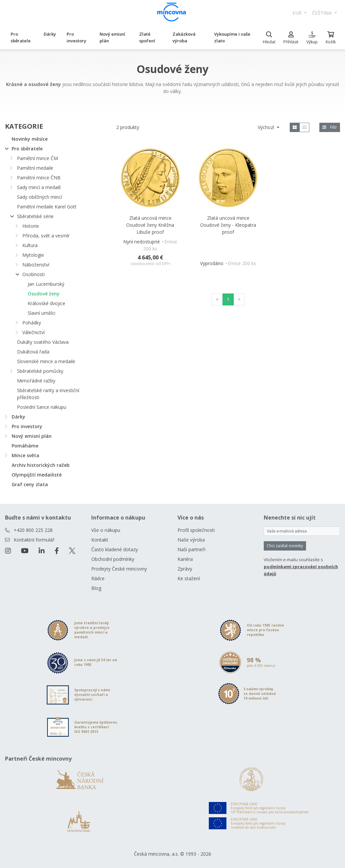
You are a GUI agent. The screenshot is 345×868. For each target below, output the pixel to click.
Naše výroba (191, 540)
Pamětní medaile (35, 168)
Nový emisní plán (112, 37)
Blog (96, 588)
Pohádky (32, 323)
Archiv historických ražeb (41, 465)
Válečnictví (33, 332)
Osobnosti (33, 274)
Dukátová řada (33, 352)
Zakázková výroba (184, 37)
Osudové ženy (44, 294)
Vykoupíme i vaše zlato (232, 37)
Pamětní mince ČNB (39, 178)
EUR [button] (298, 13)
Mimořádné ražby (36, 381)
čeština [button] (323, 13)
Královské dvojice (46, 303)
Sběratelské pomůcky (40, 371)
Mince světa (25, 455)
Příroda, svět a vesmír (46, 236)
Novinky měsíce (30, 139)
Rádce (98, 578)
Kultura (30, 245)
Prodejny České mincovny (119, 569)
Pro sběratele (21, 37)
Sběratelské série (35, 216)
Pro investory (76, 37)
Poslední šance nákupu (42, 407)
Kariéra (185, 559)
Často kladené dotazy (115, 549)
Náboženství (36, 265)
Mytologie (33, 255)
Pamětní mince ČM (37, 158)
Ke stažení (189, 578)
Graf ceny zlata (30, 484)
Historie (31, 226)
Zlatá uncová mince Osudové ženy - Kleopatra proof (228, 225)
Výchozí (267, 127)
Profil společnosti (196, 530)
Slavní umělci (41, 313)
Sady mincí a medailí (39, 187)
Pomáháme (25, 446)
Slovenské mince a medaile (46, 361)
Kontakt (100, 540)
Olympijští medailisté (37, 475)
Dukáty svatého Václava (43, 342)
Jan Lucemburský (46, 284)
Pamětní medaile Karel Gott (47, 207)
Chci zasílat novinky (285, 546)
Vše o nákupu (106, 530)
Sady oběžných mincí (39, 197)
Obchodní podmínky (113, 559)
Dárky (50, 34)
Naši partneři (191, 549)
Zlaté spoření (147, 37)
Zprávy (185, 569)
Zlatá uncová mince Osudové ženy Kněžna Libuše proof (150, 225)
